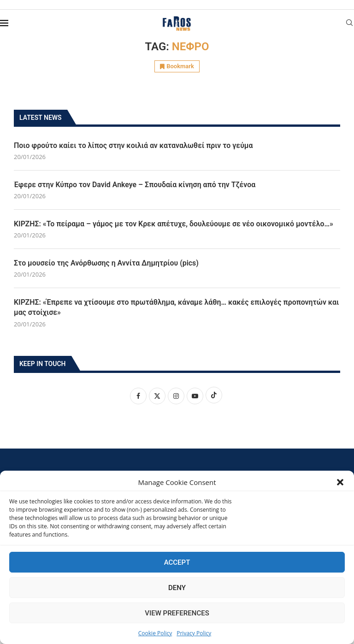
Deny (177, 588)
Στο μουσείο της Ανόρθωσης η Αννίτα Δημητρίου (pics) (107, 263)
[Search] (349, 24)
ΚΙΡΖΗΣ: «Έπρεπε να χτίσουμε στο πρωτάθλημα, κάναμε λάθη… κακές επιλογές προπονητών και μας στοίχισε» (171, 308)
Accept (177, 562)
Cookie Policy (155, 633)
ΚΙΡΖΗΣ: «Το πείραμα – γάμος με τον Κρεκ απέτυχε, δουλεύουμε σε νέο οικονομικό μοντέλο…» (174, 224)
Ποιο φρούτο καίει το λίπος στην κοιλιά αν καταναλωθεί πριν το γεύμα (134, 145)
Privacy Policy (194, 633)
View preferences (177, 613)
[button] (340, 482)
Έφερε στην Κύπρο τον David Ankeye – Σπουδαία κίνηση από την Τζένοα (135, 185)
